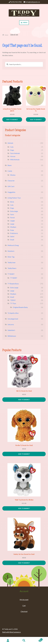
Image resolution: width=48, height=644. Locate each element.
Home (6, 35)
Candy (10, 171)
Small (12, 240)
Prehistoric (14, 233)
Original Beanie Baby (20, 307)
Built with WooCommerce (11, 632)
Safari (12, 236)
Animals (10, 143)
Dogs (12, 150)
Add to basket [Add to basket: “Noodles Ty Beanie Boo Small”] (24, 454)
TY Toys (13, 303)
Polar (12, 230)
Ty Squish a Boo (13, 313)
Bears (10, 165)
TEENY (13, 300)
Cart (24, 605)
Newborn (11, 251)
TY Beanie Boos (13, 284)
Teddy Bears (12, 268)
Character (11, 181)
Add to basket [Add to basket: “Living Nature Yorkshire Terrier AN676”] (12, 120)
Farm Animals (15, 153)
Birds (12, 202)
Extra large (14, 211)
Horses (13, 156)
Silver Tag (11, 257)
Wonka (13, 175)
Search (24, 641)
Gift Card (11, 186)
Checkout (24, 611)
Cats (12, 147)
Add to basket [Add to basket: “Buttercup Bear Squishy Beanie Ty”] (36, 120)
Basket (37, 639)
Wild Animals (15, 160)
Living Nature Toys (14, 198)
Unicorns (11, 324)
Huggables (11, 192)
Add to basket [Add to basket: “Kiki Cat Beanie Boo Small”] (24, 400)
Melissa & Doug (13, 245)
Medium (13, 227)
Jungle (12, 221)
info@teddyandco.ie (33, 2)
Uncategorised (13, 319)
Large (12, 224)
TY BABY (11, 274)
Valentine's (11, 330)
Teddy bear (12, 262)
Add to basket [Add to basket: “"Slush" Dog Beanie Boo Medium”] (24, 508)
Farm (12, 214)
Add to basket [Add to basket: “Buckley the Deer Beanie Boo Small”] (24, 563)
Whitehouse (12, 336)
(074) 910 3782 (16, 2)
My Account (24, 600)
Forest (12, 217)
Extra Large (14, 288)
